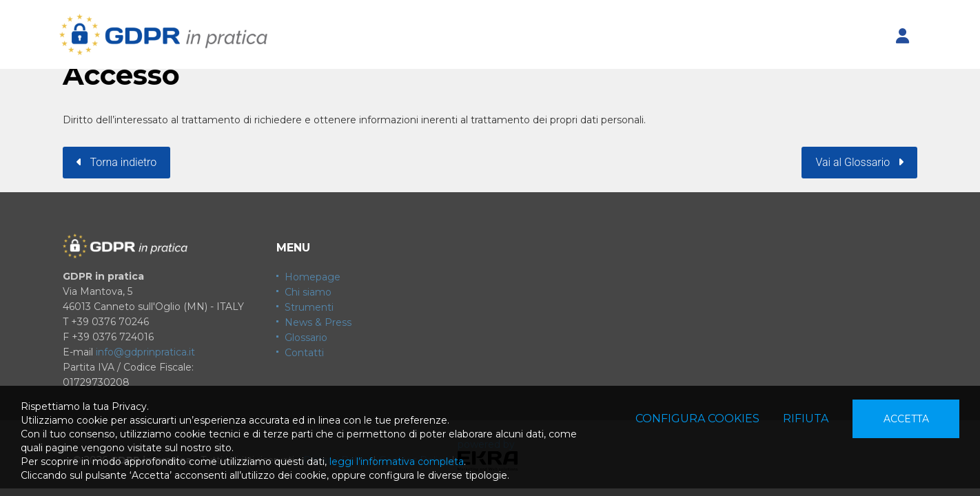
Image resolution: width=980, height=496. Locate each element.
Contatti (304, 353)
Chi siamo (308, 292)
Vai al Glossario (859, 162)
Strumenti (309, 307)
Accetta (906, 419)
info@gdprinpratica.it (145, 352)
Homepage (313, 277)
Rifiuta (806, 418)
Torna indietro (116, 162)
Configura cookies (697, 418)
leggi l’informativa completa (397, 462)
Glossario (306, 338)
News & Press (318, 322)
